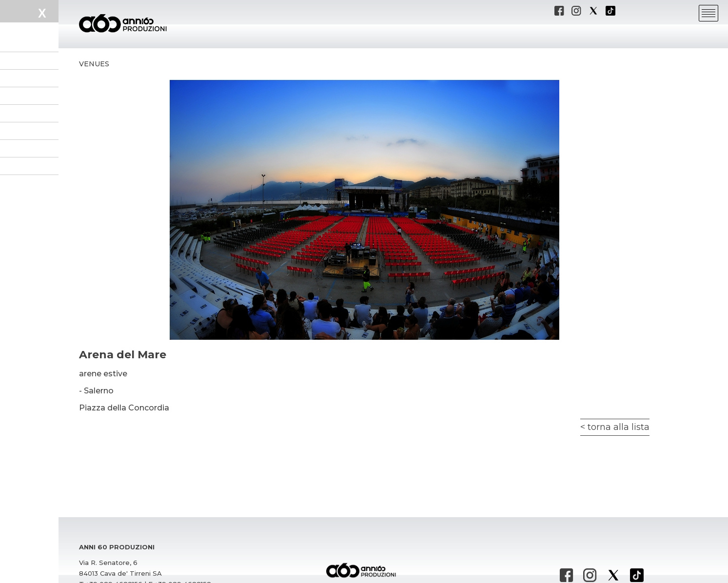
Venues (94, 64)
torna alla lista (619, 427)
